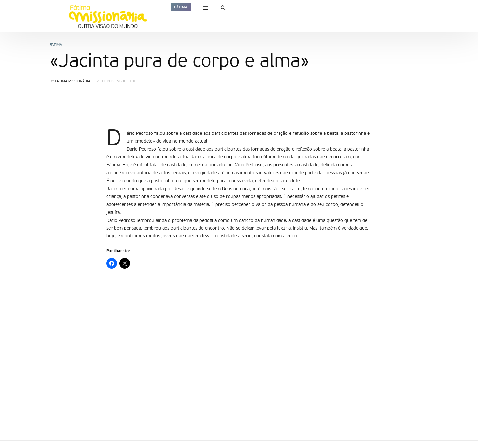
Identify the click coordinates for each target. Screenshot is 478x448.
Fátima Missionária (73, 82)
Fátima (181, 7)
